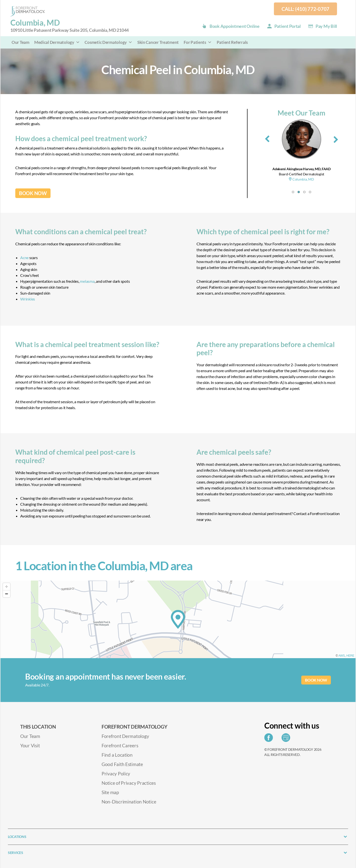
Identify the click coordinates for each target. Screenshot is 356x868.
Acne (24, 258)
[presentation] (267, 138)
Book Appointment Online (235, 26)
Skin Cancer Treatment (158, 42)
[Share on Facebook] (270, 739)
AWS (342, 656)
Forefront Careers (120, 745)
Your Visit (30, 745)
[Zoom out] (7, 594)
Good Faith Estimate (122, 764)
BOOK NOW (33, 193)
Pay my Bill (326, 26)
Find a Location (117, 755)
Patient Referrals (232, 42)
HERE (350, 656)
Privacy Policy (116, 774)
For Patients (198, 42)
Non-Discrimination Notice (129, 802)
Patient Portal (288, 26)
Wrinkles (28, 299)
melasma (87, 281)
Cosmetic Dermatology (108, 42)
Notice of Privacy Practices (129, 783)
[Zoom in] (7, 587)
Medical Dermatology (57, 42)
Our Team (20, 42)
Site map (110, 792)
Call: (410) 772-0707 (305, 9)
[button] (293, 192)
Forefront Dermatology (125, 736)
